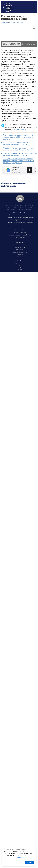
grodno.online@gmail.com (24, 209)
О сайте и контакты (20, 212)
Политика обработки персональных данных (20, 217)
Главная (4, 22)
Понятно (30, 863)
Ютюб (20, 269)
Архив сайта (20, 250)
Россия (20, 22)
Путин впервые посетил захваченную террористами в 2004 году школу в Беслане (19, 137)
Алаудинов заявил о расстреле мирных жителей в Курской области (20, 154)
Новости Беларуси (20, 237)
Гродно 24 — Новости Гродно (20, 198)
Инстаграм (20, 259)
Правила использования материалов (20, 222)
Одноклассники (20, 263)
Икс (20, 267)
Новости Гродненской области (20, 235)
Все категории (20, 247)
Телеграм (20, 255)
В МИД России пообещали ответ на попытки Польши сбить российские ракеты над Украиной (19, 161)
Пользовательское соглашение (20, 215)
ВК (20, 265)
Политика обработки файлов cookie (20, 220)
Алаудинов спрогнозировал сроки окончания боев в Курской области (18, 149)
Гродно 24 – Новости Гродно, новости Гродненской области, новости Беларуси (8, 7)
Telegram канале (19, 129)
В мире (12, 22)
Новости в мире (20, 240)
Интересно (20, 242)
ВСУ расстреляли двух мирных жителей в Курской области (16, 143)
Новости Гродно (20, 232)
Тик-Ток (20, 261)
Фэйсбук (20, 257)
